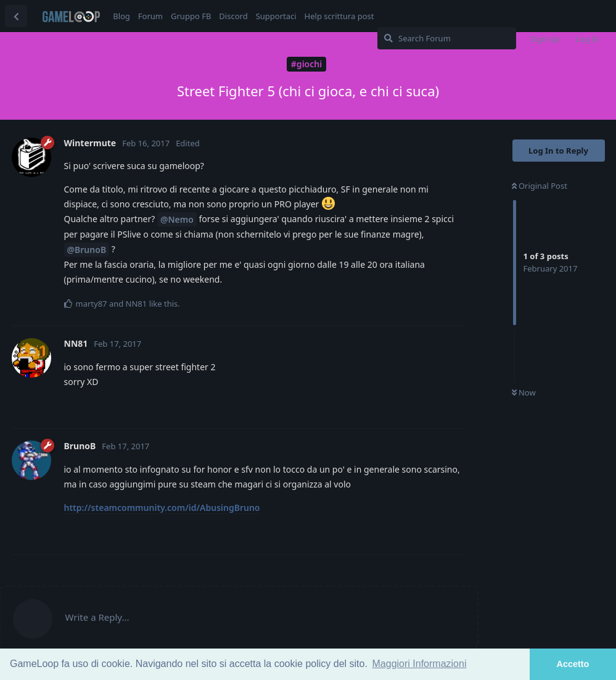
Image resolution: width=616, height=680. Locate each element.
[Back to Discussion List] (16, 16)
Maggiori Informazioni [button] (420, 664)
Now (524, 392)
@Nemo (177, 219)
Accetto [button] (573, 664)
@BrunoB (87, 250)
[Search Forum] (447, 38)
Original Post (540, 186)
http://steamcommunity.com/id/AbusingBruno (162, 508)
